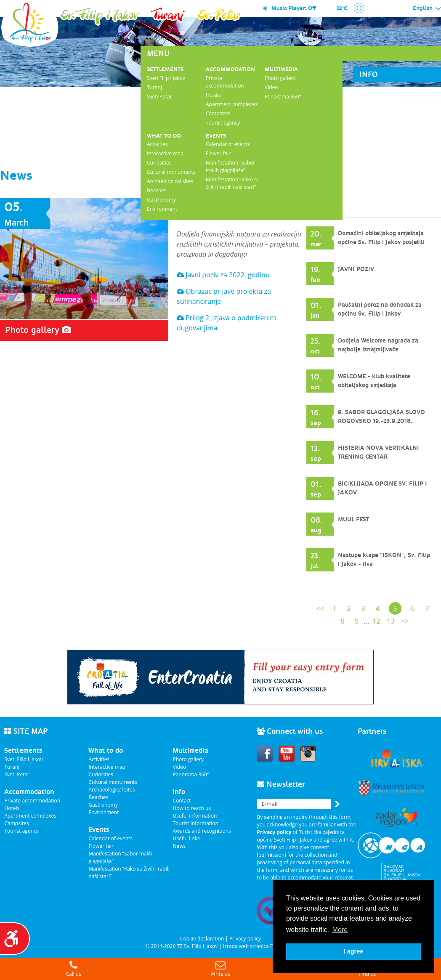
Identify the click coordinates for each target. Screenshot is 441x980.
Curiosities (159, 163)
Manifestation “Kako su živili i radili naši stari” (233, 183)
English (427, 9)
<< (320, 608)
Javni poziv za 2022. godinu (223, 275)
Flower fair (218, 153)
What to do (164, 136)
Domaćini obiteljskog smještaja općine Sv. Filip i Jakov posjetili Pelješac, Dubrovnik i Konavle (381, 242)
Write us (220, 969)
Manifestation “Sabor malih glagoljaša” (230, 166)
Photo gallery (280, 78)
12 (376, 621)
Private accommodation (225, 82)
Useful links (186, 838)
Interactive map (165, 153)
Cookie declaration (202, 939)
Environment (162, 209)
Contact (182, 801)
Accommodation (230, 69)
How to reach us (192, 808)
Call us (73, 969)
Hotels (213, 95)
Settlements (165, 69)
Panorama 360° (283, 97)
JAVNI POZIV (356, 269)
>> (405, 621)
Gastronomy (161, 200)
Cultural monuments (171, 172)
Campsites (218, 113)
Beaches (157, 190)
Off (312, 8)
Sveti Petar (159, 97)
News (179, 846)
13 (391, 621)
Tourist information (195, 823)
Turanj (154, 87)
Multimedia (281, 69)
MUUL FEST (353, 520)
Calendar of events (228, 144)
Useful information (195, 816)
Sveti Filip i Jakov (166, 78)
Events (216, 136)
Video (271, 87)
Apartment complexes (232, 104)
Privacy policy (245, 939)
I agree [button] (353, 951)
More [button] (340, 930)
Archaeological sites (170, 181)
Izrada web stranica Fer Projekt (259, 946)
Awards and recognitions (202, 831)
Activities (157, 144)
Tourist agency (223, 123)
